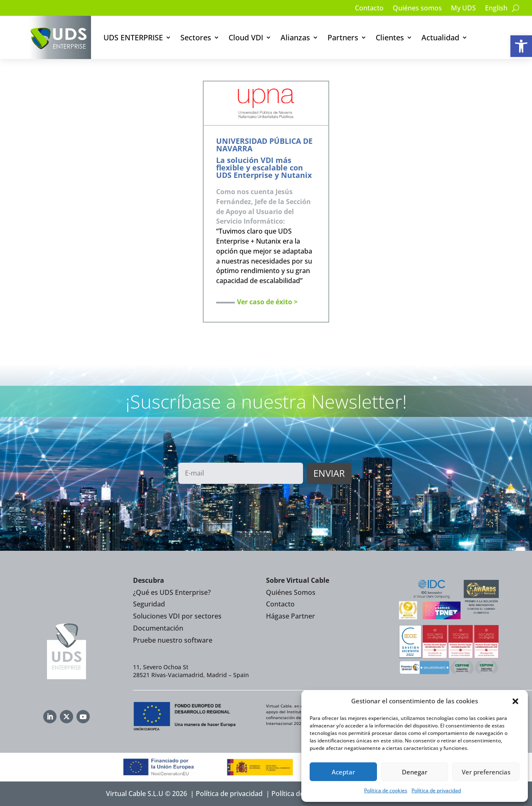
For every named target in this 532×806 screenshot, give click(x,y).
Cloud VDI (246, 37)
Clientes (390, 37)
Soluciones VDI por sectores (177, 616)
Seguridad (149, 604)
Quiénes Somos (291, 592)
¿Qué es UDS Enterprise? (172, 592)
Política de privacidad (436, 790)
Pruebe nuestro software (173, 640)
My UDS (463, 9)
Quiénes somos (417, 9)
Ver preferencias (486, 772)
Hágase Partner (291, 616)
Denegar (415, 772)
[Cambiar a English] (496, 10)
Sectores (196, 37)
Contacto (369, 9)
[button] (521, 46)
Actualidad (440, 37)
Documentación (158, 628)
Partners (343, 37)
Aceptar (343, 772)
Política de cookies (386, 790)
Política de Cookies (301, 794)
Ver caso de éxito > (267, 302)
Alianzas (295, 37)
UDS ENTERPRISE (133, 37)
